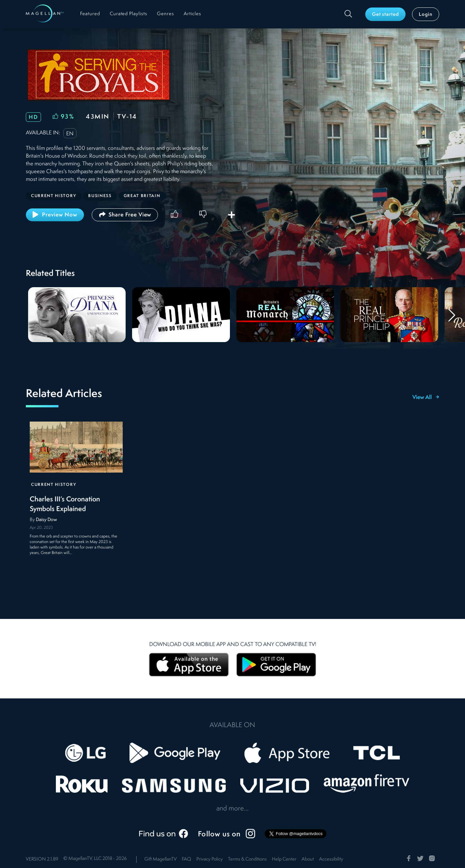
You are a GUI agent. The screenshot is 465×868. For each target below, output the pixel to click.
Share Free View (125, 214)
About (308, 859)
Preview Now (55, 214)
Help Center (284, 859)
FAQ (186, 859)
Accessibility (331, 859)
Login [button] (426, 15)
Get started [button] (386, 15)
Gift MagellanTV (160, 859)
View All (426, 398)
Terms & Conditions (247, 859)
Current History (54, 485)
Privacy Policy (210, 859)
